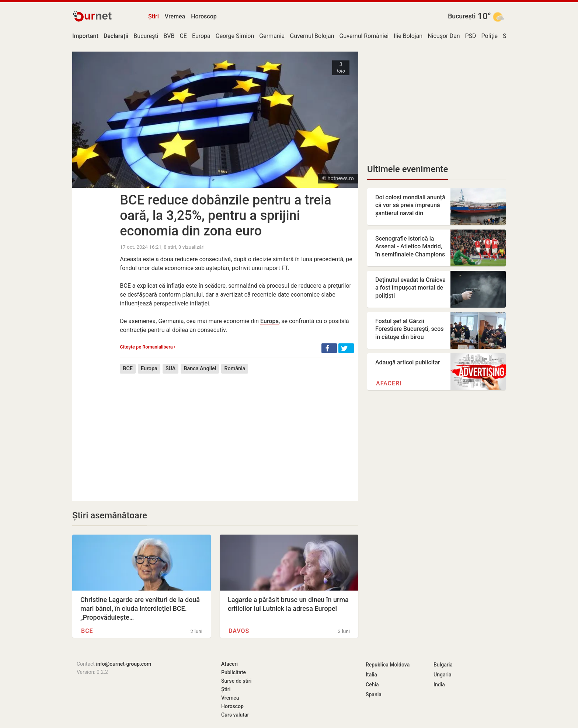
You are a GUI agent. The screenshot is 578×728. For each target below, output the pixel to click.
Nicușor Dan (444, 36)
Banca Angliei (200, 369)
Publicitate (234, 672)
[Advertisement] (237, 432)
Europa (201, 36)
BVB (169, 36)
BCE (128, 369)
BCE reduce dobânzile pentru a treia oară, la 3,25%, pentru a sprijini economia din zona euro (225, 216)
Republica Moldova (388, 665)
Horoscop (204, 16)
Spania (374, 694)
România (235, 369)
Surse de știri (236, 681)
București (462, 16)
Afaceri (389, 383)
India (439, 685)
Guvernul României (364, 36)
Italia (371, 675)
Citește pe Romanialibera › (147, 347)
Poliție (490, 36)
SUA (171, 369)
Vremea (175, 16)
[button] (329, 348)
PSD (471, 36)
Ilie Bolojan (408, 36)
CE (183, 36)
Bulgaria (443, 665)
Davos (239, 631)
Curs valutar (235, 715)
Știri (154, 16)
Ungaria (443, 675)
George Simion (235, 36)
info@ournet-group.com (123, 664)
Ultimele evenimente (408, 169)
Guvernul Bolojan (312, 36)
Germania (272, 36)
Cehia (372, 685)
